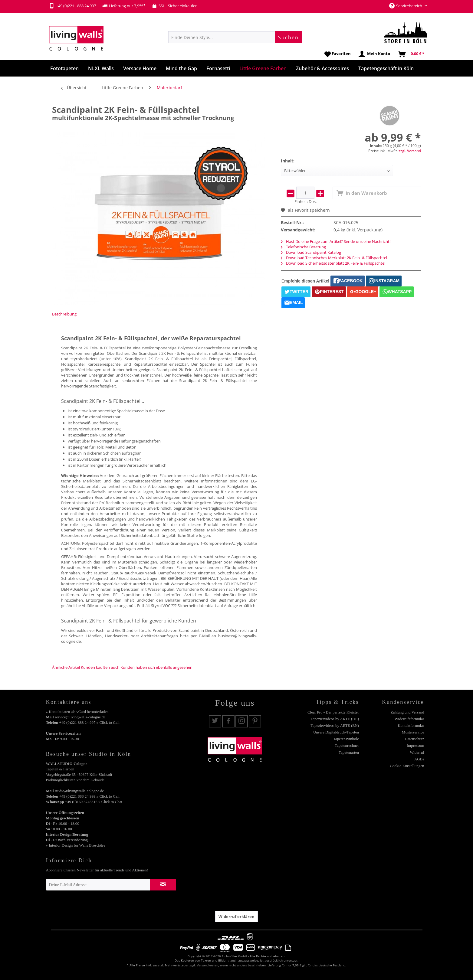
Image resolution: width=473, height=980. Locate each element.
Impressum (416, 745)
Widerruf (417, 752)
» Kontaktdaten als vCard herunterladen (77, 712)
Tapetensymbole (346, 739)
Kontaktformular (411, 725)
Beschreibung (64, 314)
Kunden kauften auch (100, 667)
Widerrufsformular (409, 719)
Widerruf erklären (236, 916)
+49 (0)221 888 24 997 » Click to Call (89, 722)
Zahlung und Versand (407, 712)
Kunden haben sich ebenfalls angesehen (156, 667)
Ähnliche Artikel (66, 667)
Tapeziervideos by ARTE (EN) (335, 725)
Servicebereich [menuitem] (406, 6)
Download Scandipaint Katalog (311, 252)
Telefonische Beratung (303, 247)
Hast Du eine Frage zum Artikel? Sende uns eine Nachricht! (336, 241)
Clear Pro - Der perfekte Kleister (333, 712)
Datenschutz (414, 739)
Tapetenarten (349, 752)
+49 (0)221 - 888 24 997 (72, 6)
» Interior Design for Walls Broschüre (76, 845)
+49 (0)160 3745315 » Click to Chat (94, 802)
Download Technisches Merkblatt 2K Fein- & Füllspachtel (334, 258)
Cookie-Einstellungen (407, 766)
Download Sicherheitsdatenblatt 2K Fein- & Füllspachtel (333, 263)
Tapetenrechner (347, 745)
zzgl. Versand (410, 151)
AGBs (419, 759)
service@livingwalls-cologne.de (80, 717)
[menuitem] (235, 37)
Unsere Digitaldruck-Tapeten (336, 732)
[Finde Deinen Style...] (235, 37)
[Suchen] (288, 37)
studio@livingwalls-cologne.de (79, 791)
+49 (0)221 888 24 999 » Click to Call (89, 796)
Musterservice (413, 732)
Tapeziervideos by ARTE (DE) (335, 719)
